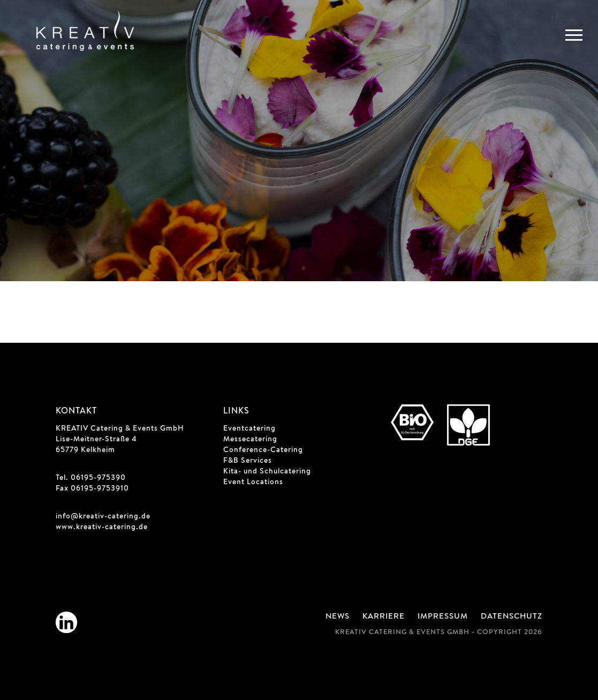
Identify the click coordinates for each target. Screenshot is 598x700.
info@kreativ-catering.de (103, 517)
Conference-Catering (263, 450)
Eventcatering (249, 429)
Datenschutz (512, 617)
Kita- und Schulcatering (267, 472)
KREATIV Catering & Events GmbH (120, 429)
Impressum (443, 617)
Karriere (384, 617)
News (338, 617)
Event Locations (253, 483)
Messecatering (250, 440)
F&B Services (248, 461)
